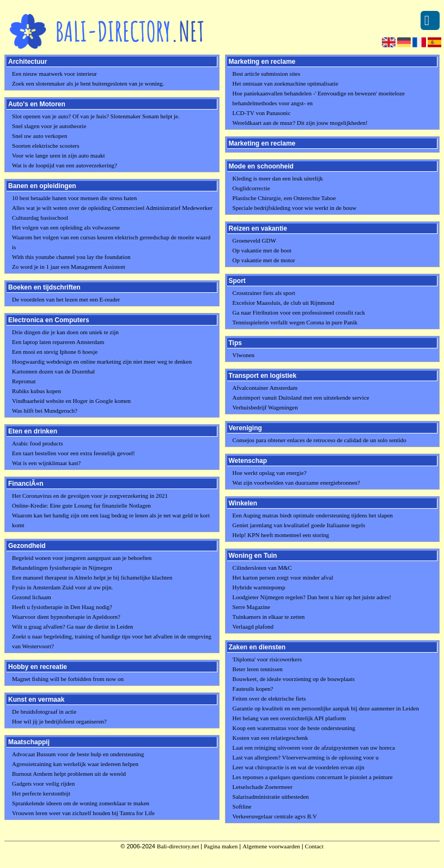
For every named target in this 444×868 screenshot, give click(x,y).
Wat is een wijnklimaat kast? (46, 463)
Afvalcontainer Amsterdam (265, 388)
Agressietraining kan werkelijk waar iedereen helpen (75, 764)
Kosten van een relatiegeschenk (270, 738)
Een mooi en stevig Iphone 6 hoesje (55, 352)
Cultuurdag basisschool (40, 218)
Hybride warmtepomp (259, 587)
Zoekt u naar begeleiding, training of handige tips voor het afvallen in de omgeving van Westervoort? (112, 641)
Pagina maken (221, 846)
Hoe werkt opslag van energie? (270, 473)
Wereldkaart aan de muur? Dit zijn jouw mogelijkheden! (300, 123)
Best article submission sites (266, 74)
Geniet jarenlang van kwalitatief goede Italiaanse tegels (299, 525)
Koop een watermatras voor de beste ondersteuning (294, 728)
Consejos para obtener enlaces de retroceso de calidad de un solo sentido (320, 440)
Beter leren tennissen (258, 669)
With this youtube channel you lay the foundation (71, 257)
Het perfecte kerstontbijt (41, 793)
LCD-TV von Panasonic (262, 113)
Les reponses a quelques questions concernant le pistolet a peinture (313, 777)
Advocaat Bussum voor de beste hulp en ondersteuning (78, 754)
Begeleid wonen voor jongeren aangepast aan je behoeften (82, 558)
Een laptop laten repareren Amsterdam (58, 342)
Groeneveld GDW (254, 240)
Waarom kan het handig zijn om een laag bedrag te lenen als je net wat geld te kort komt (111, 520)
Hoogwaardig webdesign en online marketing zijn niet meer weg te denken (102, 361)
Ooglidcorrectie (251, 188)
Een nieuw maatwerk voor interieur (54, 74)
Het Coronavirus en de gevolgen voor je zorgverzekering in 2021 (90, 496)
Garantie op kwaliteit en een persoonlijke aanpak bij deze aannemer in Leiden (326, 708)
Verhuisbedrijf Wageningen (265, 407)
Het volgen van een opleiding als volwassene (66, 227)
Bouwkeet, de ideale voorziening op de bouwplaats (294, 679)
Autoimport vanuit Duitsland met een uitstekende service (301, 397)
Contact (314, 846)
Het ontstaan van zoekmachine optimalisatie (285, 83)
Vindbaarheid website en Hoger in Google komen (71, 401)
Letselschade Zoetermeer (263, 787)
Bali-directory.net (178, 846)
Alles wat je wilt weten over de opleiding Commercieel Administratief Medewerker (112, 208)
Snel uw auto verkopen (39, 136)
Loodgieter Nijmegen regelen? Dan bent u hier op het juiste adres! (312, 597)
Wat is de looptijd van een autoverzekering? (65, 165)
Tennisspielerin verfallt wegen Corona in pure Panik (295, 322)
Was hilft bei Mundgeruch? (45, 411)
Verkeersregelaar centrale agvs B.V (275, 816)
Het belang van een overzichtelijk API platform (289, 718)
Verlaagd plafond (253, 626)
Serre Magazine (251, 607)
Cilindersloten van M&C (262, 568)
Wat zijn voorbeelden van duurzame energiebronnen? (296, 483)
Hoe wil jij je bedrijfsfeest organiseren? (59, 721)
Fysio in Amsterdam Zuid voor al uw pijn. (62, 587)
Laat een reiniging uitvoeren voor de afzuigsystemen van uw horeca (314, 748)
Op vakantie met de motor (264, 260)
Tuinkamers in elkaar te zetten (269, 617)
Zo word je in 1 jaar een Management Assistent (69, 267)
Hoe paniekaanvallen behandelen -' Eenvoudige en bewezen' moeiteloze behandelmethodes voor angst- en (319, 98)
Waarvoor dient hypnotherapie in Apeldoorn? (66, 617)
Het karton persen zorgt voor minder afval (283, 577)
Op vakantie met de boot (262, 250)
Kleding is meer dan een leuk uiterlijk (278, 178)
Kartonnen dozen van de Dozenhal (53, 371)
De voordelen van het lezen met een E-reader (66, 299)
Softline (242, 806)
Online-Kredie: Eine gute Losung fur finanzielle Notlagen (81, 505)
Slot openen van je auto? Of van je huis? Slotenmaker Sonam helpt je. (96, 116)
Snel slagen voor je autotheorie (49, 126)
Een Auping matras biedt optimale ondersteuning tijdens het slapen (313, 515)
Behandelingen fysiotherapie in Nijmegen (62, 568)
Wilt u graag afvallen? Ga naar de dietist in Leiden (72, 626)
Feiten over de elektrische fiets (269, 698)
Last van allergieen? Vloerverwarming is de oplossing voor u (306, 757)
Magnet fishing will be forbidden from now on (68, 679)
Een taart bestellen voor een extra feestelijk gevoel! (74, 453)
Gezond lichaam (32, 597)
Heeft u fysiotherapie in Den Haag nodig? (62, 607)
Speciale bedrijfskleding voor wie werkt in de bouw (295, 208)
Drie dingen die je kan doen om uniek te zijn (65, 332)
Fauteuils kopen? (253, 689)
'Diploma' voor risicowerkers (267, 659)
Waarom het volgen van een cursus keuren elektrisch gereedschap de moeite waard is (111, 242)
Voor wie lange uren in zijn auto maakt (59, 155)
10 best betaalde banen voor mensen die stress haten (74, 198)
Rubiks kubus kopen (37, 391)
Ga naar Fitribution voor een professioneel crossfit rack (299, 312)
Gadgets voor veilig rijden (43, 783)
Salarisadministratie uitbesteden (271, 797)
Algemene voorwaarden (271, 846)
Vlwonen (244, 355)
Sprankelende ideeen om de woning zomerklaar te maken (81, 803)
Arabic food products (37, 443)
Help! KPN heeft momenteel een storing (281, 535)
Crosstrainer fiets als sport (264, 293)
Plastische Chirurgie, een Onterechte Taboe (284, 198)
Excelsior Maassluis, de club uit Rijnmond (284, 303)
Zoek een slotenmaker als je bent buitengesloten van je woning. (88, 83)
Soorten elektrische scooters (45, 146)
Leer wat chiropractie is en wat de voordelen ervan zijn (299, 767)
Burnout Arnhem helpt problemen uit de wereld (69, 774)
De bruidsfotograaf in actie (44, 712)
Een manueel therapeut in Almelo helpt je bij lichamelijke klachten (92, 577)
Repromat (24, 381)
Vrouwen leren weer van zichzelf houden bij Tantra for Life (83, 813)
